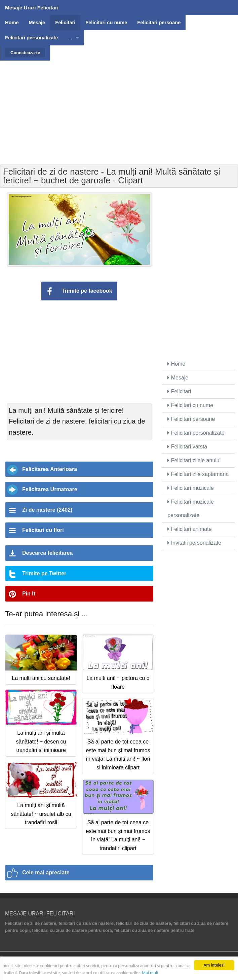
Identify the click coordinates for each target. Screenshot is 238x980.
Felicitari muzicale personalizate (191, 509)
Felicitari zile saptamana (198, 474)
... (70, 38)
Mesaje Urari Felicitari (32, 8)
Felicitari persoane (191, 419)
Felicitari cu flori (43, 530)
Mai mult (150, 973)
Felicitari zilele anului (194, 460)
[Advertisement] (120, 108)
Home (176, 364)
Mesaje (178, 378)
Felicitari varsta (187, 447)
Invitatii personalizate (194, 543)
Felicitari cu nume (190, 405)
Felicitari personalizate (196, 433)
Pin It (29, 594)
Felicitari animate (189, 529)
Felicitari (179, 391)
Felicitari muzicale (191, 488)
